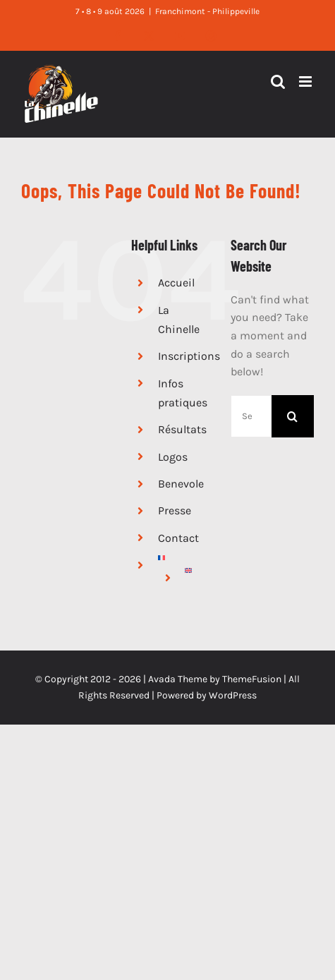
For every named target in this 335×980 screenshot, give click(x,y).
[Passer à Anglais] (197, 570)
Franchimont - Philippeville (207, 11)
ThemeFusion (252, 679)
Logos (173, 457)
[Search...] (251, 416)
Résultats (182, 429)
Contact (178, 538)
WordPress (233, 695)
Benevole (181, 484)
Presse (175, 510)
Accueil (176, 283)
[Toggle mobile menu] (306, 81)
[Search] (293, 416)
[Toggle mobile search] (278, 81)
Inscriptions (189, 356)
